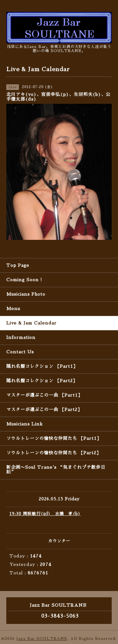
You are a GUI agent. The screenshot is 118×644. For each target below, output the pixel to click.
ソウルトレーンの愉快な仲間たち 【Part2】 (54, 453)
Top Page (18, 265)
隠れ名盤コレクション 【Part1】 (42, 366)
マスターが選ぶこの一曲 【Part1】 (44, 395)
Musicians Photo (26, 294)
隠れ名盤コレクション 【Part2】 (42, 381)
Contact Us (20, 352)
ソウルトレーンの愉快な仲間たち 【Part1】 (54, 438)
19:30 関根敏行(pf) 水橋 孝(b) (45, 514)
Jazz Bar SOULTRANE (42, 639)
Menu (13, 309)
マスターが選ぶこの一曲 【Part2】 (44, 409)
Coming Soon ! (24, 280)
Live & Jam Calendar (31, 323)
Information (21, 337)
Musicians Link (25, 424)
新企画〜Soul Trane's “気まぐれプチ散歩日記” (56, 470)
